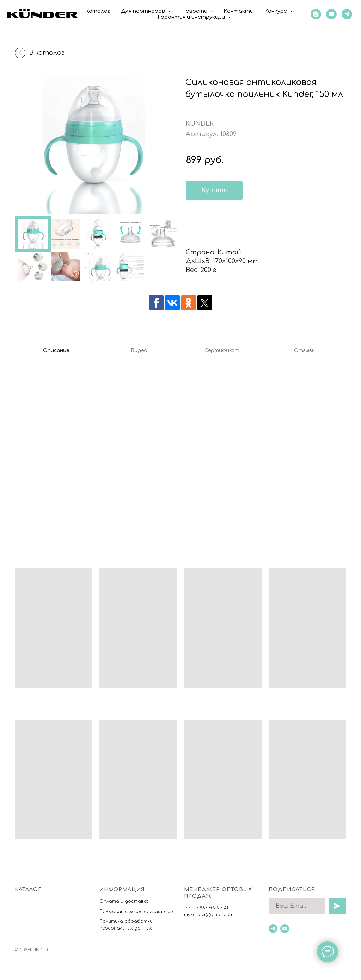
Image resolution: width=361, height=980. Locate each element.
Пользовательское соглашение (136, 912)
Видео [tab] (139, 350)
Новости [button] (195, 11)
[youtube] (331, 14)
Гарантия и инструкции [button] (192, 17)
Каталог (98, 11)
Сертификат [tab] (222, 350)
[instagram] (316, 14)
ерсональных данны (126, 928)
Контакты (239, 11)
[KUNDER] (347, 14)
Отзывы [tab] (305, 350)
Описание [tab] (56, 350)
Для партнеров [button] (144, 11)
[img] (198, 225)
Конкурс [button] (276, 11)
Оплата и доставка (124, 901)
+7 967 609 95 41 (211, 908)
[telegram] (273, 929)
